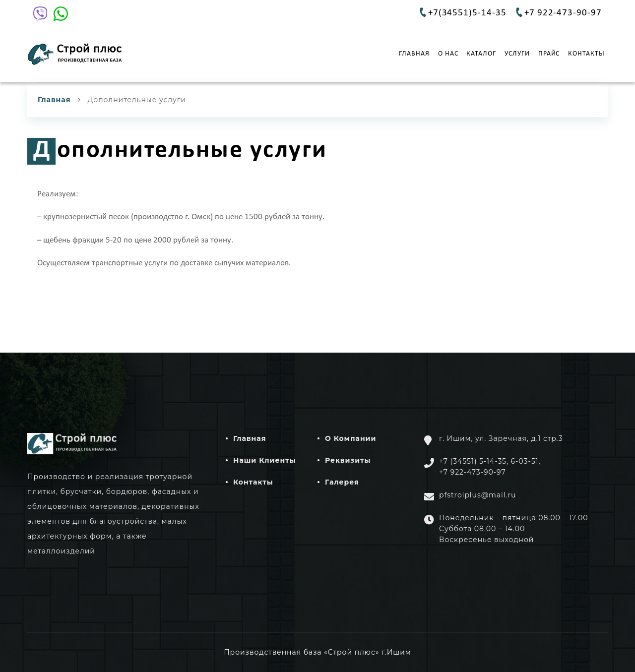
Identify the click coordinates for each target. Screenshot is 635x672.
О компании (350, 438)
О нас (448, 50)
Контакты (586, 50)
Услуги (517, 50)
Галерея (342, 482)
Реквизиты (348, 460)
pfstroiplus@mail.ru (477, 495)
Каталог (481, 50)
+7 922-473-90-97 (563, 13)
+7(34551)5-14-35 (467, 13)
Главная (414, 50)
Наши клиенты (265, 460)
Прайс (549, 50)
